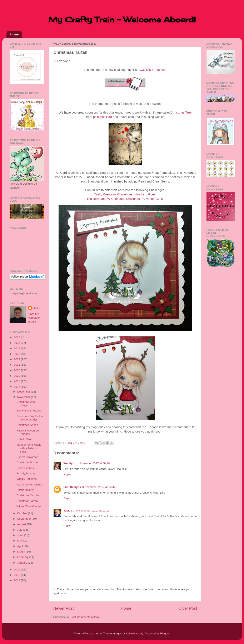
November (24, 397)
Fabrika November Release (28, 432)
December (24, 392)
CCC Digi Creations (152, 70)
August (22, 524)
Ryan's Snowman (27, 457)
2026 (17, 337)
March (22, 552)
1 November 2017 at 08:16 (93, 463)
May (20, 541)
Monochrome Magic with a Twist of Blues (29, 448)
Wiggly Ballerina (27, 479)
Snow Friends (25, 468)
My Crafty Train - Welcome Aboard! (122, 20)
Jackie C (69, 511)
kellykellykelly (135, 633)
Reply (67, 475)
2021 (17, 365)
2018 (17, 381)
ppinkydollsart (103, 117)
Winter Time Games (29, 506)
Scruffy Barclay (26, 473)
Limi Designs (72, 487)
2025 (17, 343)
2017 (17, 387)
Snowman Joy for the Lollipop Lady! (30, 418)
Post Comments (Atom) (85, 617)
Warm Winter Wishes (30, 485)
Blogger (165, 633)
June (21, 535)
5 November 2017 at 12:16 (93, 511)
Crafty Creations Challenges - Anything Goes (125, 194)
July (20, 530)
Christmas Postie (27, 462)
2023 (17, 354)
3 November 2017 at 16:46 (99, 487)
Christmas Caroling (28, 495)
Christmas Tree (181, 113)
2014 (17, 580)
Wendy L (69, 463)
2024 (17, 348)
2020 (17, 370)
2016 (17, 570)
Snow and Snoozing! (29, 411)
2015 (17, 575)
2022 (17, 359)
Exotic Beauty (25, 490)
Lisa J (36, 308)
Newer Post (64, 608)
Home (14, 34)
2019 (17, 376)
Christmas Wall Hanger (26, 403)
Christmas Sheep (27, 425)
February (23, 557)
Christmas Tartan (27, 501)
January (23, 563)
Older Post (188, 608)
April (21, 546)
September (25, 519)
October (23, 513)
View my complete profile (34, 318)
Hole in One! (24, 439)
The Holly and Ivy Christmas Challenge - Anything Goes (125, 199)
